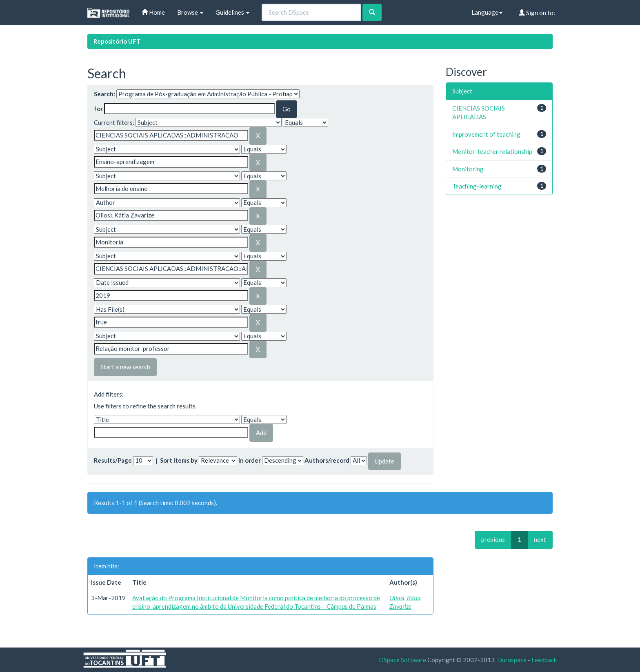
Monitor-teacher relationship (492, 151)
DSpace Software (402, 660)
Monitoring (468, 169)
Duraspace (512, 660)
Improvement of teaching (486, 134)
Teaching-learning (477, 186)
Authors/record (327, 460)
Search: (104, 94)
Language (487, 12)
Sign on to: (537, 13)
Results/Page (113, 460)
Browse (190, 12)
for (98, 109)
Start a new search (125, 367)
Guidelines (232, 12)
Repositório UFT (117, 41)
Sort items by (179, 460)
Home (153, 12)
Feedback (544, 660)
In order (250, 460)
